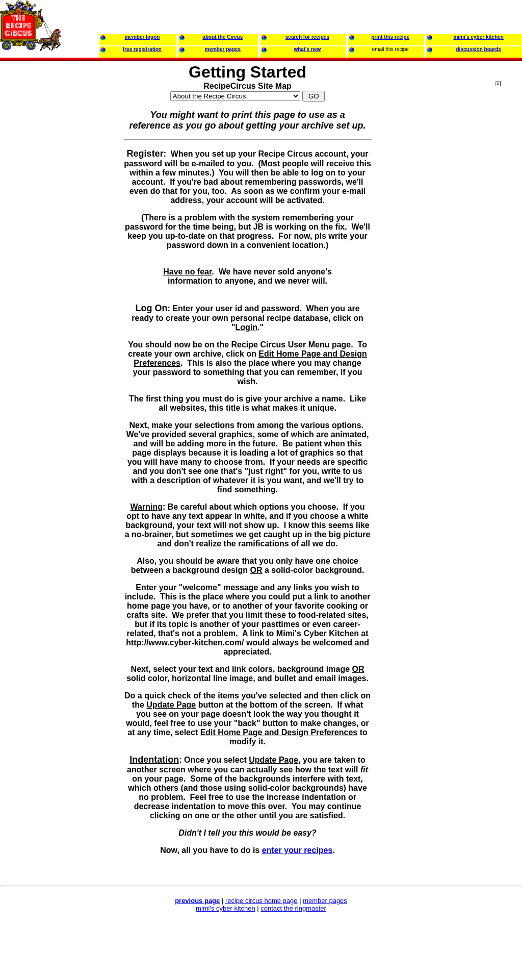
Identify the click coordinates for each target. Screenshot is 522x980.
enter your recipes (297, 850)
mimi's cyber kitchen (226, 908)
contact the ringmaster (293, 908)
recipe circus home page (262, 901)
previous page (197, 901)
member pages (325, 901)
